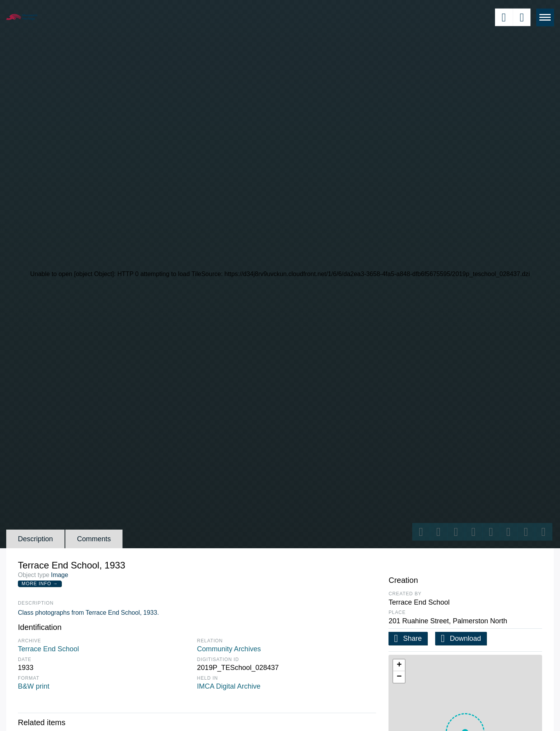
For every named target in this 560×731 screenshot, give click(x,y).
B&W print (34, 686)
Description (35, 539)
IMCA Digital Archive (229, 686)
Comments (94, 539)
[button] (399, 665)
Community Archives (229, 649)
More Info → (40, 584)
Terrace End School (48, 649)
